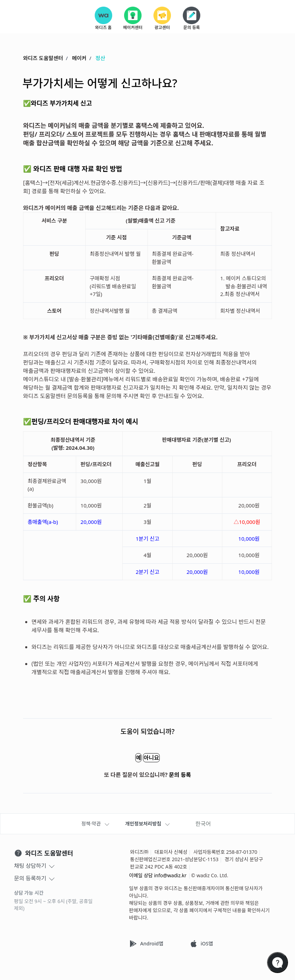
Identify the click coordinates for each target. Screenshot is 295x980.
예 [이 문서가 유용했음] (130, 758)
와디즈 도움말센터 (43, 58)
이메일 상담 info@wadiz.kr (158, 875)
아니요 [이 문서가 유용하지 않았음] (159, 758)
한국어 (203, 824)
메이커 (79, 58)
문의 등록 (180, 775)
